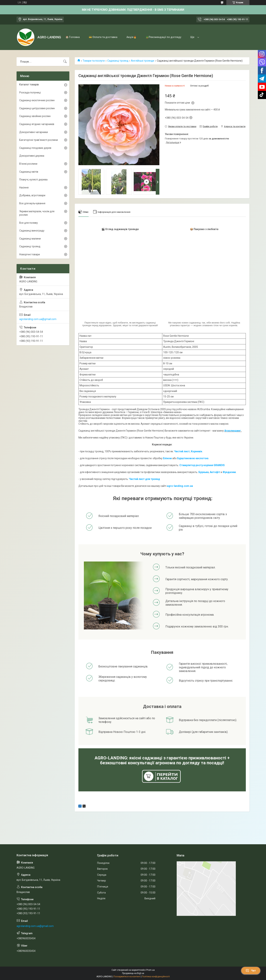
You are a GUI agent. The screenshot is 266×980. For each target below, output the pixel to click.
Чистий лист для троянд (144, 479)
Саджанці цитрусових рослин (37, 108)
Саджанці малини (30, 239)
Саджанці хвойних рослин (35, 116)
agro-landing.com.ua (180, 486)
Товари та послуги (94, 61)
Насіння (24, 188)
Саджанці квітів (29, 172)
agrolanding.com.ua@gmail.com (38, 319)
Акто (213, 472)
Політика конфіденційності (156, 977)
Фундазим (229, 472)
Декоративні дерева (32, 156)
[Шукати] (65, 62)
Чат (251, 971)
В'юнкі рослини (28, 164)
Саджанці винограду (32, 231)
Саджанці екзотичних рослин (37, 100)
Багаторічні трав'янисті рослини (39, 140)
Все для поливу (29, 223)
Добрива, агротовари (32, 195)
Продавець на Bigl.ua (133, 973)
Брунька (204, 472)
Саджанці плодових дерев (35, 148)
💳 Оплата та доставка (103, 37)
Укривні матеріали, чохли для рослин (37, 213)
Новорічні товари (30, 254)
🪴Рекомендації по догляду (163, 37)
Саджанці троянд (118, 61)
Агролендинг (233, 431)
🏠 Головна (73, 37)
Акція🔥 (131, 37)
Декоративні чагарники (34, 132)
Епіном (167, 458)
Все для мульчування (32, 203)
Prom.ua (150, 970)
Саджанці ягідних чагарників (37, 124)
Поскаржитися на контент (127, 977)
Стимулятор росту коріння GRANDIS (202, 465)
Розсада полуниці (30, 92)
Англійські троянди (143, 61)
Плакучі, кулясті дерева (33, 180)
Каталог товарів (29, 84)
